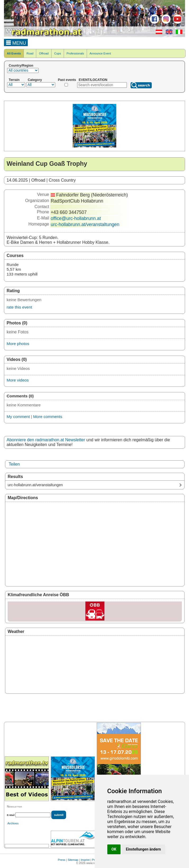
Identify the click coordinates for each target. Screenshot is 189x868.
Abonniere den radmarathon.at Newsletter (46, 440)
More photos (18, 344)
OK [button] (114, 849)
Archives (13, 823)
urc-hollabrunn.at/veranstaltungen (85, 224)
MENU (16, 42)
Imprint (85, 860)
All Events (14, 53)
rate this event (19, 307)
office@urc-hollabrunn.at (76, 218)
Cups (58, 53)
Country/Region (21, 66)
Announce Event (100, 53)
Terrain (14, 80)
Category (35, 80)
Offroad (44, 53)
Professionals (75, 53)
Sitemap (73, 860)
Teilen (14, 464)
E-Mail (11, 815)
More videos (18, 380)
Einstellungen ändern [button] (143, 849)
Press (62, 860)
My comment (18, 417)
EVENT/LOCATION (93, 80)
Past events (67, 80)
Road (30, 53)
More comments (48, 417)
